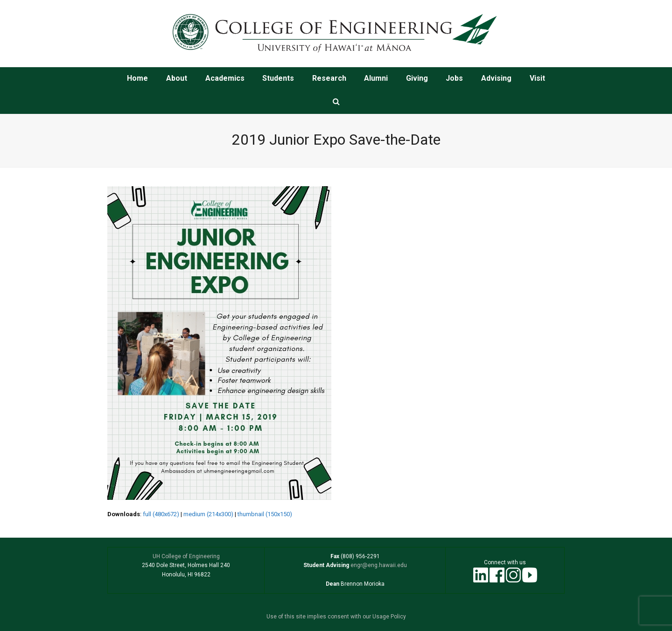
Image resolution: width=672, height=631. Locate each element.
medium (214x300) (208, 514)
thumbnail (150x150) (265, 514)
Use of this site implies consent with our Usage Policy (336, 617)
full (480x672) (161, 514)
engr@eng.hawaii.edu (378, 565)
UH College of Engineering (186, 556)
